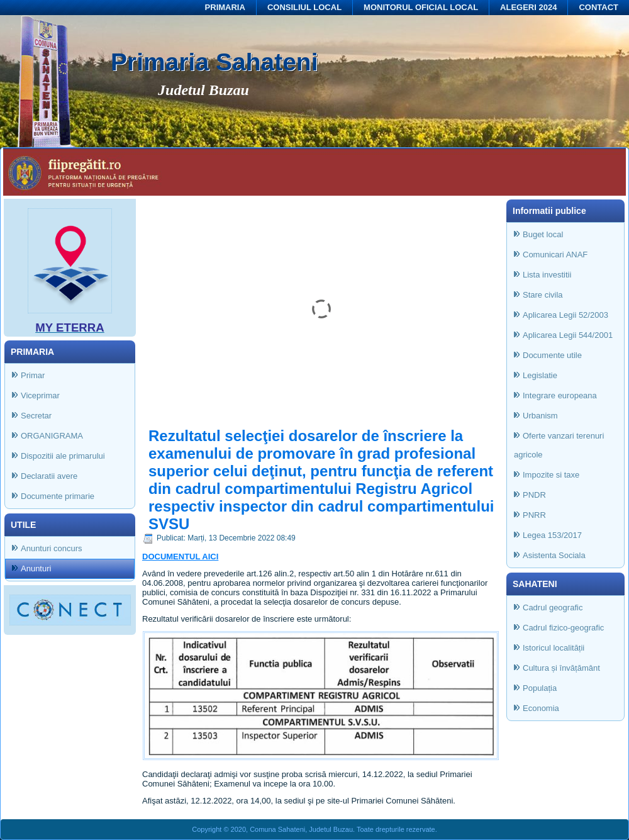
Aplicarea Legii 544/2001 (568, 335)
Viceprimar (40, 395)
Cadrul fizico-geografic (563, 628)
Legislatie (540, 375)
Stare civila (543, 295)
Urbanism (540, 416)
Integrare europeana (560, 395)
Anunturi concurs (52, 548)
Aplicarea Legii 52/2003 (565, 315)
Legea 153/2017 (552, 535)
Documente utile (552, 355)
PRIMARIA (225, 7)
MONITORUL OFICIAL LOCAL (421, 7)
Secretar (36, 416)
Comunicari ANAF (555, 255)
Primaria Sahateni (214, 62)
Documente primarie (58, 496)
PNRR (534, 515)
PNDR (534, 495)
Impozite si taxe (551, 475)
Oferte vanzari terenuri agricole (559, 445)
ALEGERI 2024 (528, 7)
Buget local (543, 234)
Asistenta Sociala (554, 555)
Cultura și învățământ (561, 668)
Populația (540, 688)
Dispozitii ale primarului (63, 456)
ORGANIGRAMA (52, 436)
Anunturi (36, 568)
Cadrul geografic (553, 608)
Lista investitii (547, 275)
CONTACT (598, 7)
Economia (541, 708)
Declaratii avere (49, 476)
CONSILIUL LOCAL (304, 7)
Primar (33, 375)
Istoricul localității (554, 648)
